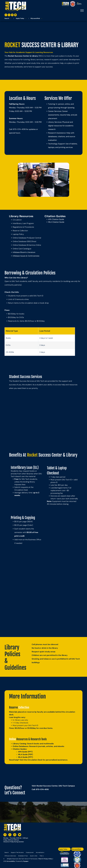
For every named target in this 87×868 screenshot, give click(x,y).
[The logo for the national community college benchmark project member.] (65, 865)
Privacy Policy (48, 859)
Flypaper (26, 861)
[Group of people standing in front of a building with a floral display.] (26, 575)
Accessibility (11, 861)
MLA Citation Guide (56, 222)
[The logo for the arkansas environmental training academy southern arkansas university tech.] (65, 854)
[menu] (82, 10)
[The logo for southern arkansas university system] (77, 860)
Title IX (40, 859)
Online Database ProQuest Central (27, 238)
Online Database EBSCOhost (24, 241)
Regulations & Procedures (23, 227)
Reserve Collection (20, 231)
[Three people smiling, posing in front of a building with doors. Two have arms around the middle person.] (61, 609)
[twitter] (9, 15)
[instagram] (12, 15)
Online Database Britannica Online (27, 245)
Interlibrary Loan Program (23, 223)
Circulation (17, 220)
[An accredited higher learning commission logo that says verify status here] (65, 860)
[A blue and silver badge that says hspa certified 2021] (77, 854)
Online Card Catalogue (22, 249)
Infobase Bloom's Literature (24, 252)
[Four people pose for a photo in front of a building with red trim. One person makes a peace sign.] (26, 609)
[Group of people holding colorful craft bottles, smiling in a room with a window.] (61, 575)
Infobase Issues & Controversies (26, 256)
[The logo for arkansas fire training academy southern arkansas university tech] (77, 865)
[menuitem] (7, 852)
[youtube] (15, 15)
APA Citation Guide (56, 219)
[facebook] (6, 15)
